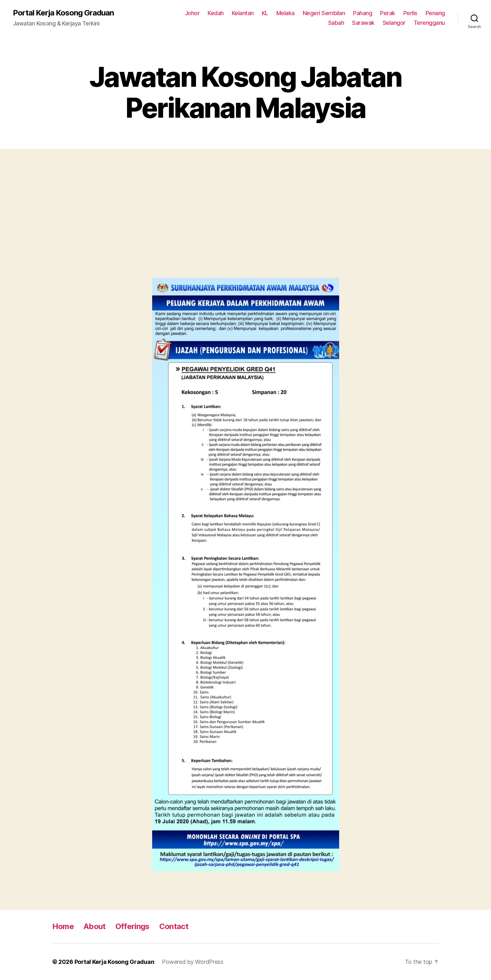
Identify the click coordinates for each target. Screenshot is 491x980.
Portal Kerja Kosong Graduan (63, 13)
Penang (435, 13)
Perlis (410, 13)
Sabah (336, 23)
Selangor (394, 23)
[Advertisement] (246, 220)
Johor (192, 13)
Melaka (285, 13)
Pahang (363, 13)
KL (265, 13)
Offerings (133, 926)
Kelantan (243, 13)
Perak (388, 13)
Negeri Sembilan (324, 13)
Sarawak (363, 23)
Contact (174, 926)
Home (63, 926)
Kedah (216, 13)
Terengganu (429, 23)
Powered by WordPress (193, 962)
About (95, 926)
